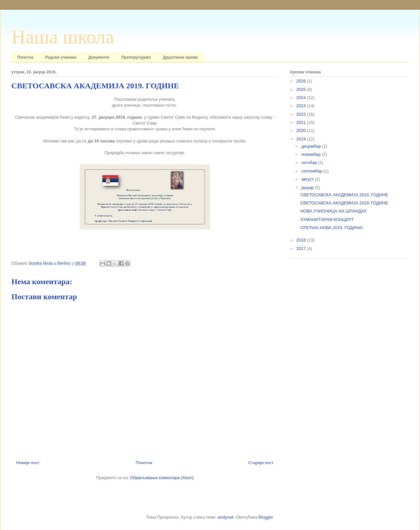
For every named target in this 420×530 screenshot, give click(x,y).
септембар (313, 171)
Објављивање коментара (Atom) (162, 478)
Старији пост (261, 463)
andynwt (225, 517)
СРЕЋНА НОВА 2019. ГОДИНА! (331, 228)
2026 (302, 81)
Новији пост (28, 463)
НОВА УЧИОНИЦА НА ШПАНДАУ (333, 211)
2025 (302, 89)
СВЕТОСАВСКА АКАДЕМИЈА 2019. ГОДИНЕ (344, 195)
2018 (302, 240)
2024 (302, 98)
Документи (99, 57)
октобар (310, 162)
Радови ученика (61, 57)
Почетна (25, 57)
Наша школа (63, 37)
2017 (302, 249)
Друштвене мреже (180, 57)
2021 (302, 122)
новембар (312, 154)
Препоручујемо (136, 57)
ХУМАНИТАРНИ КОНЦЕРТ (327, 220)
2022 (302, 114)
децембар (312, 146)
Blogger (266, 517)
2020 (302, 131)
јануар (308, 188)
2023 (302, 106)
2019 (302, 139)
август (308, 179)
